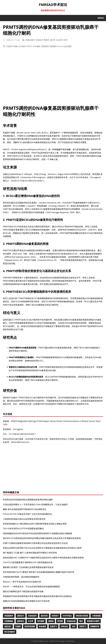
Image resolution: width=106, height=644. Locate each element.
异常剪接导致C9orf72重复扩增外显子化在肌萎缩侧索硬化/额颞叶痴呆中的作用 (38, 572)
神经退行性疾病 (82, 616)
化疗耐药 (22, 46)
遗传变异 (44, 616)
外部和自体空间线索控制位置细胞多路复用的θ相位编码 (28, 500)
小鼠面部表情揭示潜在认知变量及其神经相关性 (24, 519)
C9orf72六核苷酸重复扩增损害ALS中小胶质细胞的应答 (28, 562)
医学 (66, 40)
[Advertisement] (53, 78)
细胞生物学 (30, 40)
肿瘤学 (46, 40)
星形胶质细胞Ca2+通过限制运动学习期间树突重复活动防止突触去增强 (35, 524)
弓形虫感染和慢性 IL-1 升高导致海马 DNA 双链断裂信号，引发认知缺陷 (35, 504)
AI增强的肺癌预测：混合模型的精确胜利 (21, 577)
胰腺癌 (51, 621)
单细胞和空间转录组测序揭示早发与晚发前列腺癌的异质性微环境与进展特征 (37, 596)
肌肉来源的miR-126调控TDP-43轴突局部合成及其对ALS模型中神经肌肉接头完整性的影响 (43, 558)
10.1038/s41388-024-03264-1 (22, 434)
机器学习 (54, 626)
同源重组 (53, 46)
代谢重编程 (9, 621)
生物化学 (39, 40)
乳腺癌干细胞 (12, 46)
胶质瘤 (60, 621)
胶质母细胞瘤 (30, 626)
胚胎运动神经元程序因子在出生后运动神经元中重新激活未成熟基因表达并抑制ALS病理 (42, 548)
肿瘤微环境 (95, 626)
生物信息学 (32, 616)
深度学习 (83, 626)
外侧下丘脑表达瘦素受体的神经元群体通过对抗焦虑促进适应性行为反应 (35, 543)
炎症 (74, 626)
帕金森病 (42, 626)
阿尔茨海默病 (10, 632)
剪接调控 (45, 46)
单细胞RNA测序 (93, 621)
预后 (81, 621)
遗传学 (53, 40)
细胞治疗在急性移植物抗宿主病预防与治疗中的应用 (26, 601)
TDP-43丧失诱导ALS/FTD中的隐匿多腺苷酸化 (23, 528)
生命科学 (60, 40)
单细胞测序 (9, 616)
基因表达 (21, 621)
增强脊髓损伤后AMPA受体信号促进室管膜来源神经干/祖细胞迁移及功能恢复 (38, 533)
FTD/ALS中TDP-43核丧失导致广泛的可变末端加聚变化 (27, 514)
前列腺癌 (41, 621)
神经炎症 (64, 626)
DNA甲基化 (67, 616)
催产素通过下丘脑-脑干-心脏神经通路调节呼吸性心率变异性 (30, 553)
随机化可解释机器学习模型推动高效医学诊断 (23, 591)
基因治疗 (21, 616)
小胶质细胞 (96, 616)
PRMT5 (29, 46)
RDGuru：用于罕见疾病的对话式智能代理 (22, 582)
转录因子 (55, 616)
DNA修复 (37, 46)
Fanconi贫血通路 (64, 46)
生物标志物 (71, 621)
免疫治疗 (8, 626)
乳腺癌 (18, 626)
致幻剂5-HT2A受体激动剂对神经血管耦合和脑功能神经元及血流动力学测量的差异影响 (42, 538)
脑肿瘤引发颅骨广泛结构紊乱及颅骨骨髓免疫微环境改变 (28, 567)
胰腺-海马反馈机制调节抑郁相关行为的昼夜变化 (25, 509)
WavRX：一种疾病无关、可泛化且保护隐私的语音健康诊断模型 (31, 586)
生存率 (31, 621)
